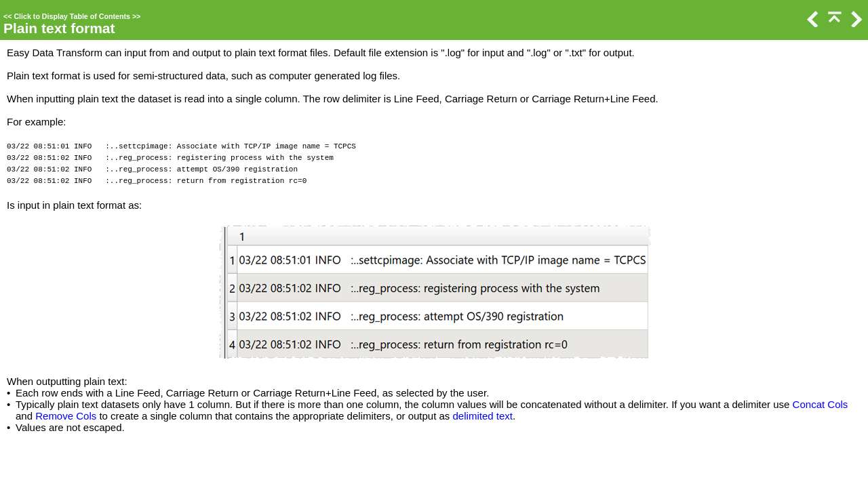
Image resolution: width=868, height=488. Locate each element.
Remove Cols (66, 416)
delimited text (483, 416)
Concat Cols (821, 404)
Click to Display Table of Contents (72, 16)
